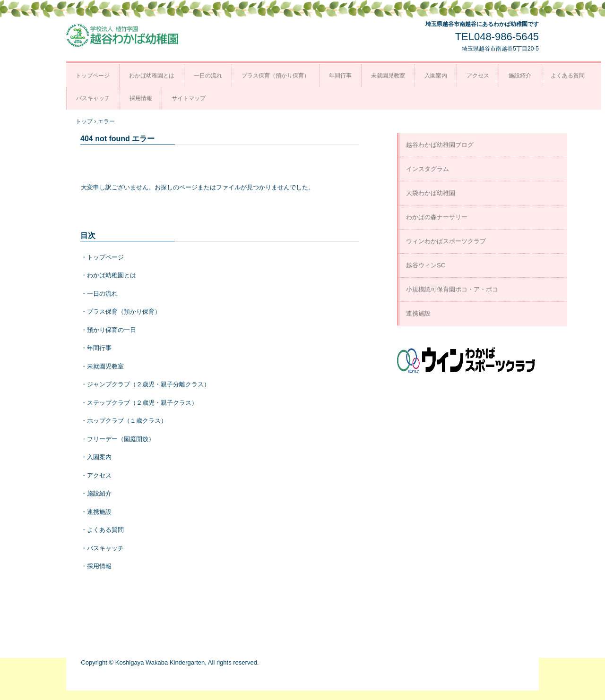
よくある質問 (568, 76)
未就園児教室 (388, 76)
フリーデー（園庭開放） (121, 439)
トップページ (93, 76)
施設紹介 (520, 76)
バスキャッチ (93, 98)
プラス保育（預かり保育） (276, 76)
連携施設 (99, 512)
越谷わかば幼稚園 (123, 36)
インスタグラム (428, 169)
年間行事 (340, 76)
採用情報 (141, 98)
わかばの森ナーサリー (437, 217)
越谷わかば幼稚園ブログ (440, 145)
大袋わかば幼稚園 (431, 193)
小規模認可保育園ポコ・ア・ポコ (452, 289)
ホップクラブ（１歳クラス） (127, 421)
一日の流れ (208, 76)
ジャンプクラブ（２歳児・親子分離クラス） (148, 384)
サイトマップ (189, 98)
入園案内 (436, 76)
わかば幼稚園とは (152, 76)
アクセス (478, 76)
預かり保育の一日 (112, 330)
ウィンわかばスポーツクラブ (446, 241)
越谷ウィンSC (426, 265)
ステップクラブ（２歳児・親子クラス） (142, 403)
